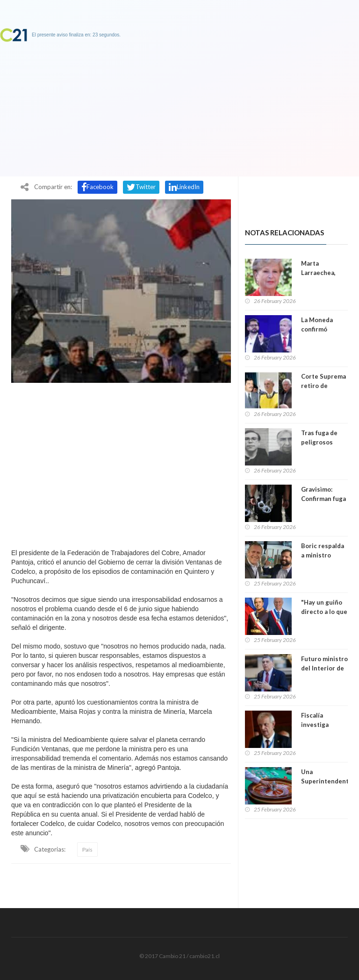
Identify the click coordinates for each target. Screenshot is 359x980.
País (87, 850)
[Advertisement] (121, 463)
